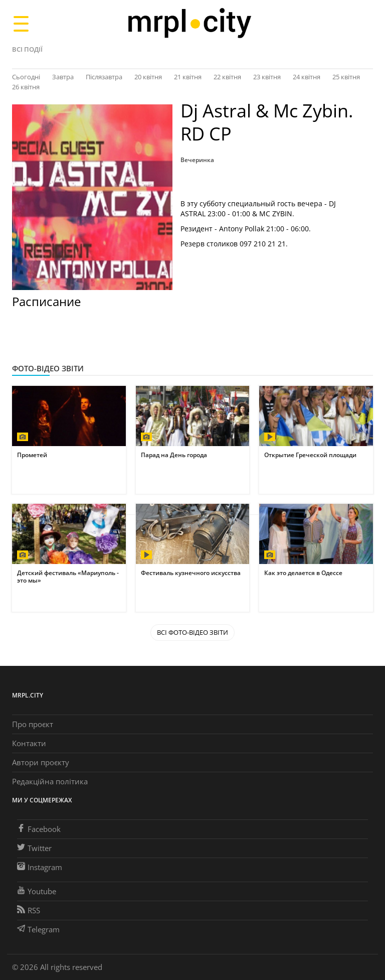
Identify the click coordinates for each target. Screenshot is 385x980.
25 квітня (346, 77)
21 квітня (188, 77)
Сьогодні (26, 77)
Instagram (40, 867)
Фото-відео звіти (48, 368)
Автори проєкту (41, 762)
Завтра (63, 77)
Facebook (39, 829)
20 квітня (148, 77)
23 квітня (267, 77)
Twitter (34, 848)
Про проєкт (33, 724)
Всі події (27, 49)
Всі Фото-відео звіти (192, 632)
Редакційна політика (50, 781)
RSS (29, 910)
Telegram (38, 929)
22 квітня (227, 77)
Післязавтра (104, 77)
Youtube (37, 891)
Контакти (29, 743)
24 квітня (307, 77)
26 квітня (26, 87)
